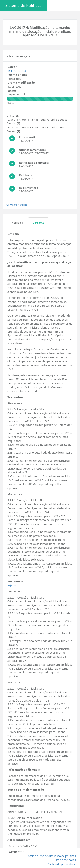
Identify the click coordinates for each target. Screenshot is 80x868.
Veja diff (12, 585)
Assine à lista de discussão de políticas (52, 856)
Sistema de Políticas (23, 5)
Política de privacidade (62, 864)
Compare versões (17, 205)
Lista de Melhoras (65, 860)
